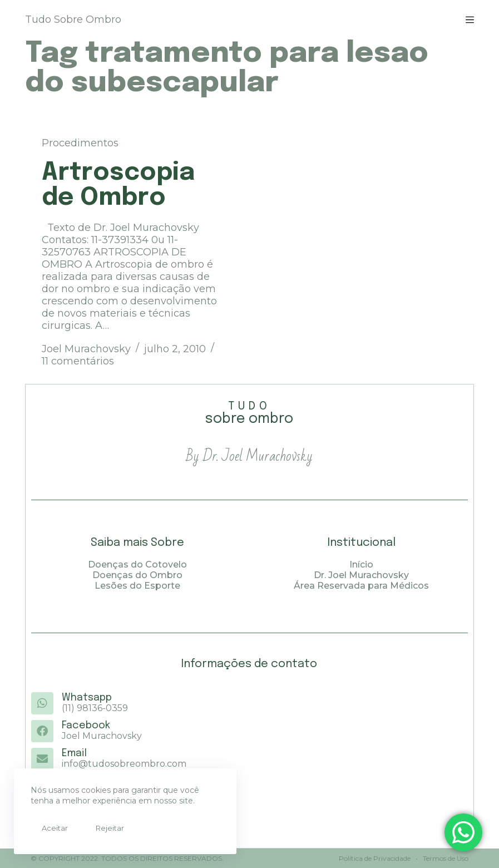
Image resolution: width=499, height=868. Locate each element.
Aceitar (55, 828)
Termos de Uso (445, 858)
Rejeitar (110, 828)
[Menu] (470, 20)
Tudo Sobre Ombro (73, 19)
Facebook (86, 726)
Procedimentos (80, 143)
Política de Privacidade (375, 858)
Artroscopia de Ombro (118, 185)
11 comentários (78, 361)
